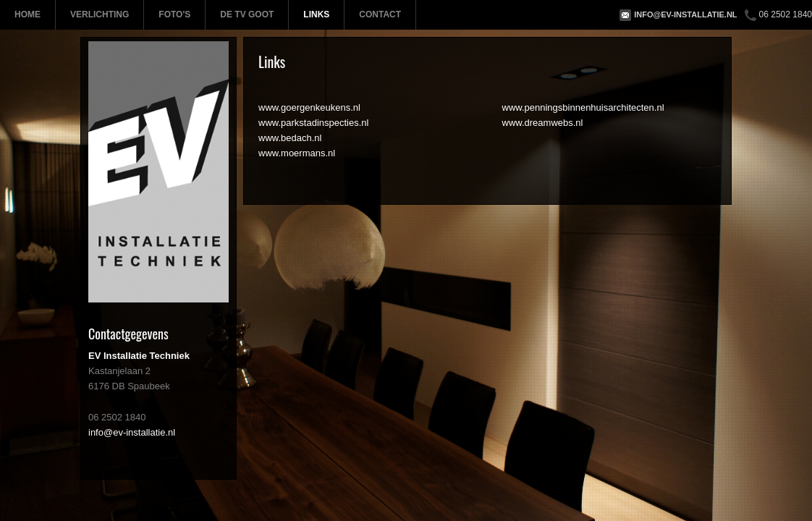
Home (28, 14)
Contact (380, 14)
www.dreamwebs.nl (543, 123)
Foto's (174, 14)
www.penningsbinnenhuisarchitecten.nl (583, 107)
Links (316, 14)
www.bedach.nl (290, 138)
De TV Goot (247, 14)
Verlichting (100, 14)
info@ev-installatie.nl (685, 14)
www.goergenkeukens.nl (309, 107)
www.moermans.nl (297, 153)
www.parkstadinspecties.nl (313, 123)
